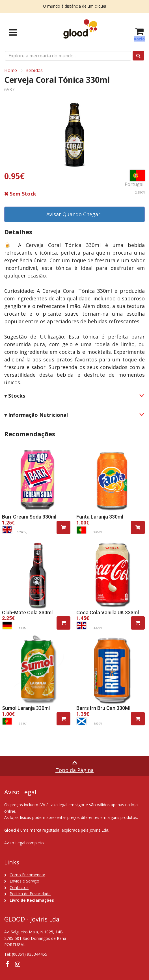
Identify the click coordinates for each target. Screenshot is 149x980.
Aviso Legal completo (24, 843)
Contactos (19, 887)
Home (11, 70)
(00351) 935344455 (30, 954)
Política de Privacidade (30, 894)
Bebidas (34, 70)
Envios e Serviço (24, 881)
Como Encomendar (27, 875)
